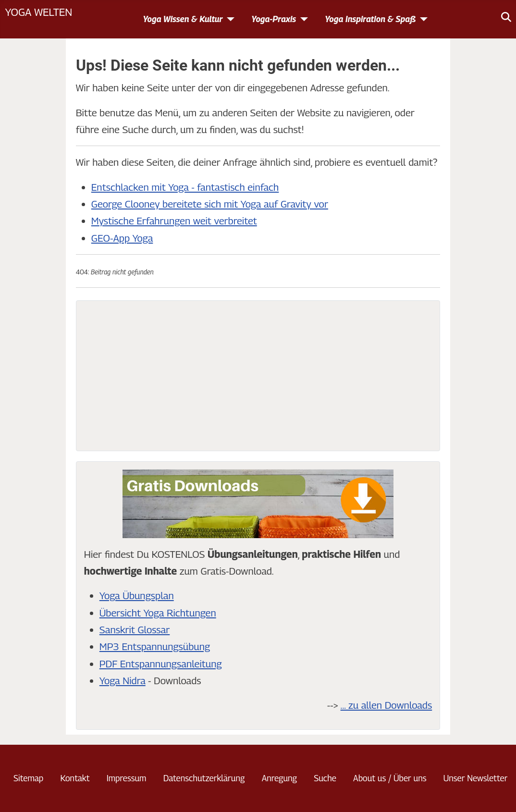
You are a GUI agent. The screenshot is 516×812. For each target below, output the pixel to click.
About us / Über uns (390, 778)
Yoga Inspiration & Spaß (370, 19)
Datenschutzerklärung (204, 778)
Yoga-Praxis (274, 19)
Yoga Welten (38, 12)
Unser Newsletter (476, 778)
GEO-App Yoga (122, 238)
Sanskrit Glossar (135, 630)
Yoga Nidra (123, 681)
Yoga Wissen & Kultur (183, 19)
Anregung (279, 778)
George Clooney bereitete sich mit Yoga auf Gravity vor (210, 204)
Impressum (127, 778)
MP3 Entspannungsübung (155, 646)
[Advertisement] (258, 376)
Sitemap (28, 778)
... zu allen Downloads (387, 705)
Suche (325, 778)
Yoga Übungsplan (137, 596)
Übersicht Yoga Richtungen (158, 613)
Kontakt (75, 778)
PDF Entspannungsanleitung (161, 664)
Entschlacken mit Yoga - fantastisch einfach (185, 187)
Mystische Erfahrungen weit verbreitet (174, 221)
